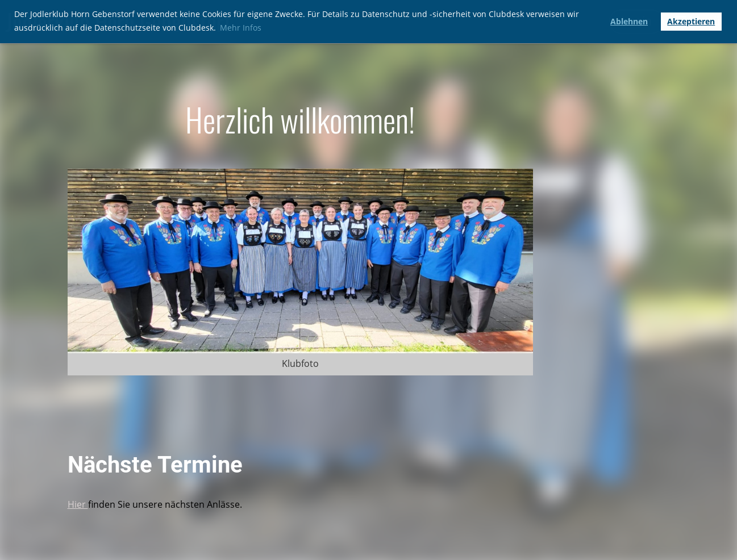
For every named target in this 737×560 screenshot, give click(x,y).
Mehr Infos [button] (241, 28)
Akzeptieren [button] (691, 21)
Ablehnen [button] (629, 21)
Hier (78, 504)
